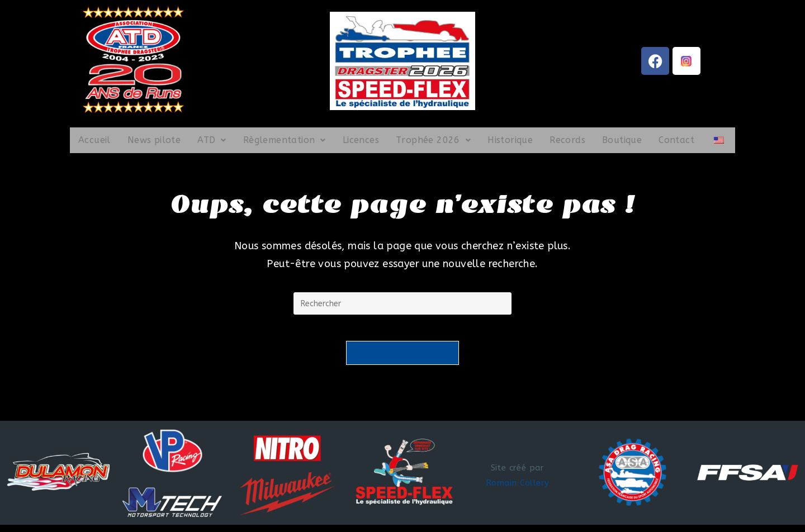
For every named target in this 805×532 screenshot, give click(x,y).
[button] (212, 140)
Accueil (94, 140)
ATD (212, 140)
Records (567, 140)
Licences (361, 140)
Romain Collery (518, 490)
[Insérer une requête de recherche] (402, 303)
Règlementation (285, 140)
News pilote (154, 140)
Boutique (622, 140)
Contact (676, 140)
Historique (510, 140)
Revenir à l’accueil (403, 360)
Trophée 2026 (433, 140)
